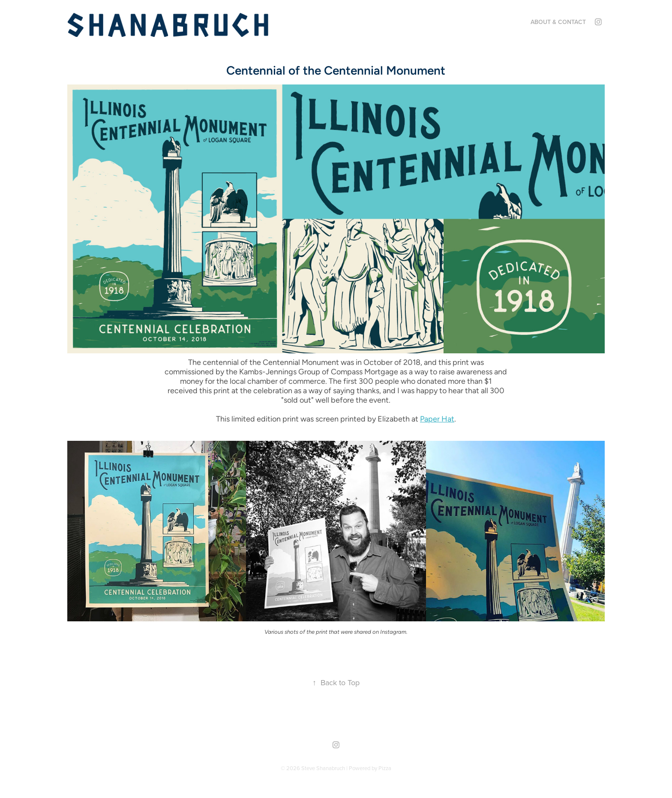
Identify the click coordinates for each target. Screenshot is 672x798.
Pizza (385, 768)
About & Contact (558, 22)
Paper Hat (437, 419)
